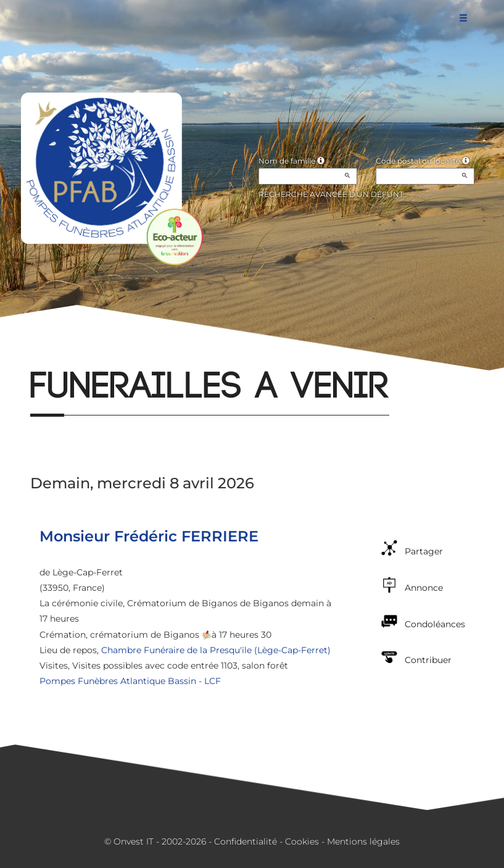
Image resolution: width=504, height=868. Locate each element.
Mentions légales (363, 841)
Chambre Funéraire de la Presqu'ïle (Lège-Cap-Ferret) (216, 650)
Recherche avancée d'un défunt (331, 194)
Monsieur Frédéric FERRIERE (149, 536)
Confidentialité (246, 841)
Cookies (302, 841)
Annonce (424, 588)
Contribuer (428, 660)
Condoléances (435, 624)
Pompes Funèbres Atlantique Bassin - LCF (130, 681)
